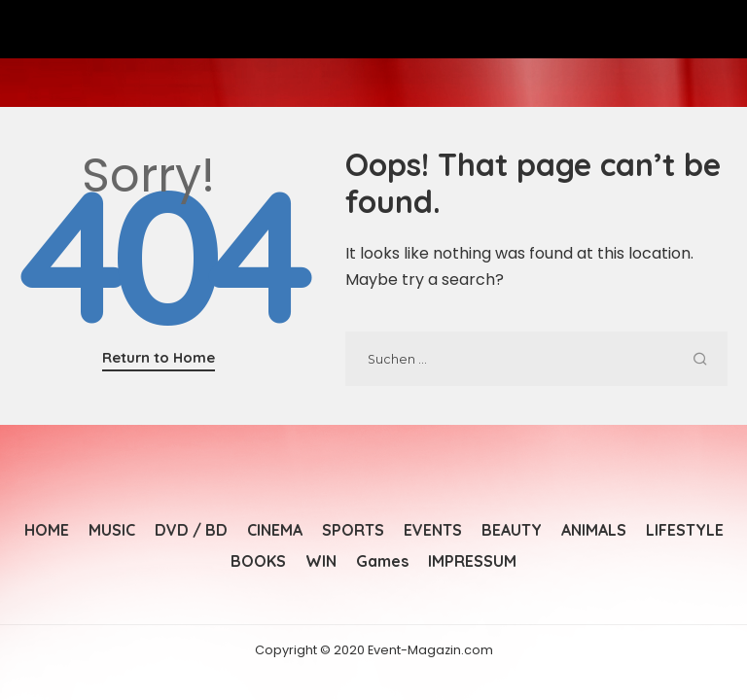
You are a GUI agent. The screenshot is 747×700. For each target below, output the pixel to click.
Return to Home (159, 357)
